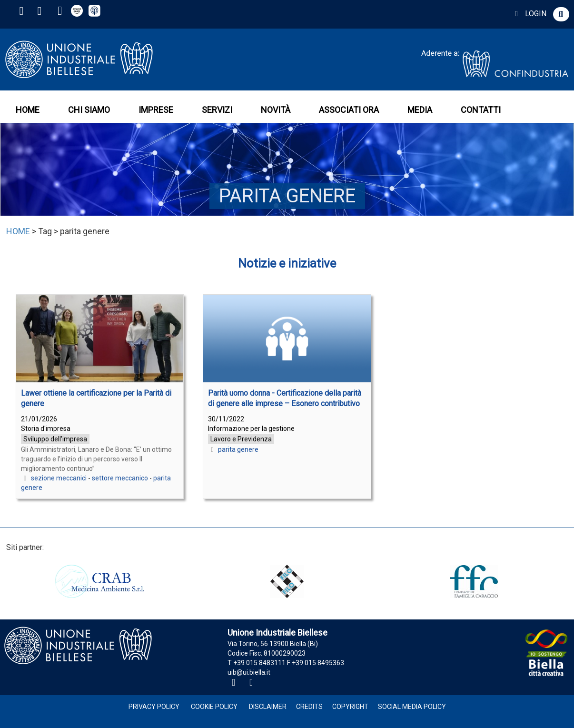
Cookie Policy (214, 707)
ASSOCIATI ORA (349, 110)
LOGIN (529, 14)
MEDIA (420, 110)
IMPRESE (156, 110)
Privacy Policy (154, 707)
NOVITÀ (276, 110)
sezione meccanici (59, 478)
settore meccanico (120, 478)
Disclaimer (268, 707)
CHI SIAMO (89, 110)
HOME (28, 110)
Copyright (350, 707)
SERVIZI (217, 110)
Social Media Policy (412, 707)
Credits (309, 707)
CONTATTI (481, 110)
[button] (561, 14)
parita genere (238, 449)
